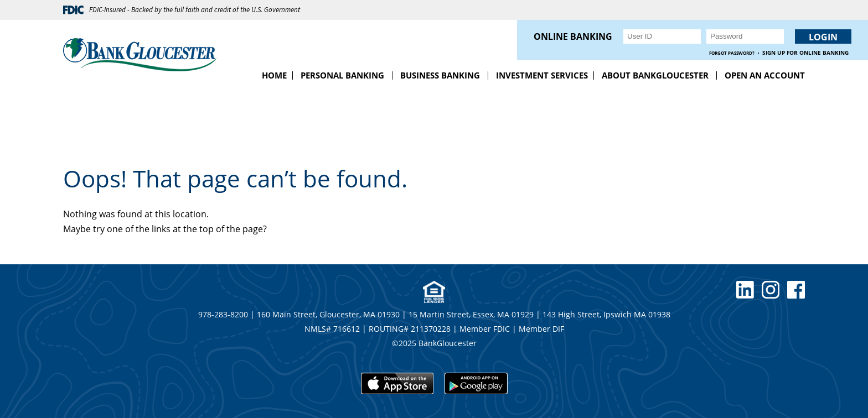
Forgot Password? (732, 53)
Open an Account (765, 75)
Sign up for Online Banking (805, 53)
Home (274, 75)
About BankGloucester (655, 75)
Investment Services (542, 75)
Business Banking (440, 75)
